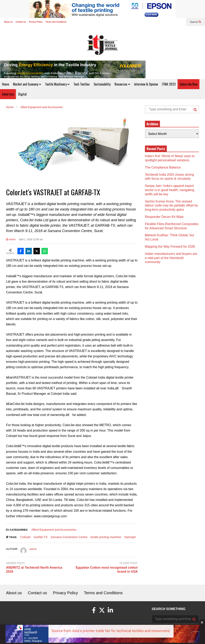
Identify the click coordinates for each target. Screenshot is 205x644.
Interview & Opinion (146, 84)
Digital (22, 94)
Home (6, 84)
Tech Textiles (82, 84)
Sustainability (102, 84)
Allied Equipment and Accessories (54, 530)
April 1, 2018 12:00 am (31, 239)
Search (195, 22)
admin (11, 239)
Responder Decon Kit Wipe (164, 217)
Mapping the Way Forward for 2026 (170, 247)
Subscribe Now (188, 84)
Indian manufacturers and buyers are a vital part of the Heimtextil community (171, 258)
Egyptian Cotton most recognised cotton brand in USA (107, 570)
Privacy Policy (36, 22)
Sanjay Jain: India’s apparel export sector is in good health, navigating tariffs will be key (170, 190)
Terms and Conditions (56, 22)
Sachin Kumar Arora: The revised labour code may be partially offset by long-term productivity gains (171, 206)
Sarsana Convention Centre (69, 537)
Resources (122, 84)
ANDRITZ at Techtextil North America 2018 (34, 570)
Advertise (8, 94)
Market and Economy (27, 84)
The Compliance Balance (163, 167)
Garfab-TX (41, 537)
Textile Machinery (57, 84)
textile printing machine (106, 537)
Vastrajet (130, 537)
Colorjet (25, 537)
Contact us (21, 22)
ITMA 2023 (169, 84)
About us (8, 22)
